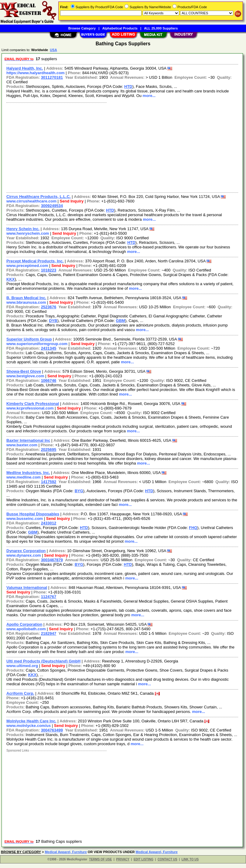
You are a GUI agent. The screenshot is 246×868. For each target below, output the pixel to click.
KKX (10, 279)
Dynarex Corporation (26, 551)
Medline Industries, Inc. (28, 473)
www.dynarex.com (24, 555)
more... (149, 96)
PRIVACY (123, 859)
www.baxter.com (22, 445)
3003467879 (52, 560)
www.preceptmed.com (27, 266)
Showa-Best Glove (24, 371)
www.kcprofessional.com (30, 408)
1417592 (49, 482)
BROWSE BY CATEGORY (21, 852)
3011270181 (52, 77)
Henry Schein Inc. (23, 229)
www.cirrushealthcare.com (31, 201)
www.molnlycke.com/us (29, 726)
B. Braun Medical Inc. (26, 298)
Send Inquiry (72, 201)
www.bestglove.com (25, 376)
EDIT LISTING (143, 859)
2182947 (49, 633)
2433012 (49, 523)
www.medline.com (24, 477)
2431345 (49, 348)
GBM (121, 321)
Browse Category (82, 28)
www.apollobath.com (26, 629)
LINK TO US (190, 859)
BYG (79, 491)
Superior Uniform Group (29, 339)
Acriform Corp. (20, 693)
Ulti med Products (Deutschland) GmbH (43, 661)
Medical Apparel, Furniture (66, 852)
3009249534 (52, 206)
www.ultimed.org (22, 666)
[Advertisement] (121, 147)
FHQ (193, 528)
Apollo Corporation (24, 624)
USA (53, 50)
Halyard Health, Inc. (25, 68)
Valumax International (27, 588)
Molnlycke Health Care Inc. (31, 721)
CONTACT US (167, 859)
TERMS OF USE (100, 859)
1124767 (49, 597)
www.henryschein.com (28, 233)
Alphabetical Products (120, 28)
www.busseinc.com (25, 519)
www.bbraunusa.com (26, 302)
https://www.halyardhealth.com (36, 73)
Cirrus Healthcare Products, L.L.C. (39, 197)
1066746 (49, 380)
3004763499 (52, 730)
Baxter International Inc (28, 440)
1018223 (49, 270)
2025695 (49, 450)
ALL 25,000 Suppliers (161, 28)
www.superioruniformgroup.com (37, 344)
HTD (128, 86)
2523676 (49, 307)
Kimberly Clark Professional (33, 404)
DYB (53, 321)
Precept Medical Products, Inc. (35, 261)
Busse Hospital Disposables (33, 514)
